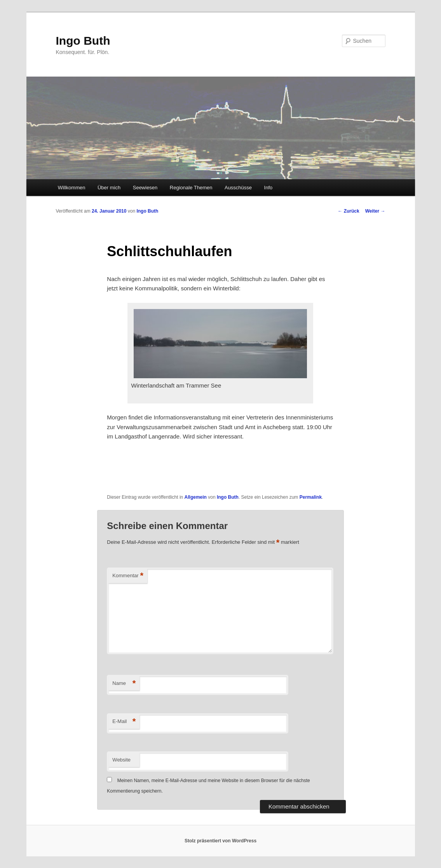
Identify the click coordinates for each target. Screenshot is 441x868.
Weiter (375, 211)
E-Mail (124, 722)
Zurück (348, 211)
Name (124, 684)
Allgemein (196, 497)
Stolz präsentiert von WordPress (220, 841)
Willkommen (72, 188)
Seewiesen (145, 188)
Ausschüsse (238, 188)
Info (268, 188)
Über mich (109, 188)
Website (121, 760)
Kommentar (128, 576)
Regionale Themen (191, 188)
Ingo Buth (83, 41)
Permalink (311, 497)
